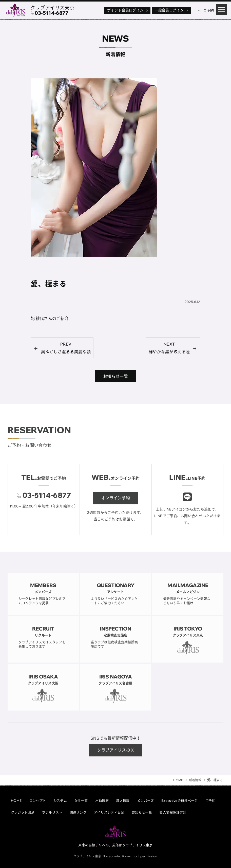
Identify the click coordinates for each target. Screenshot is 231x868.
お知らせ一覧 (142, 812)
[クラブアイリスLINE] (187, 501)
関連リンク (78, 812)
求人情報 (123, 801)
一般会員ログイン (172, 10)
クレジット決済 (23, 812)
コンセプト (38, 801)
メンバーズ (146, 801)
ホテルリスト (52, 812)
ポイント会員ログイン (128, 10)
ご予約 (210, 801)
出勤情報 (102, 801)
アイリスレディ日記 (109, 812)
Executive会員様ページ (180, 801)
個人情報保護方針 (173, 812)
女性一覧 (81, 801)
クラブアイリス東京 (52, 8)
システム (60, 801)
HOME (16, 801)
